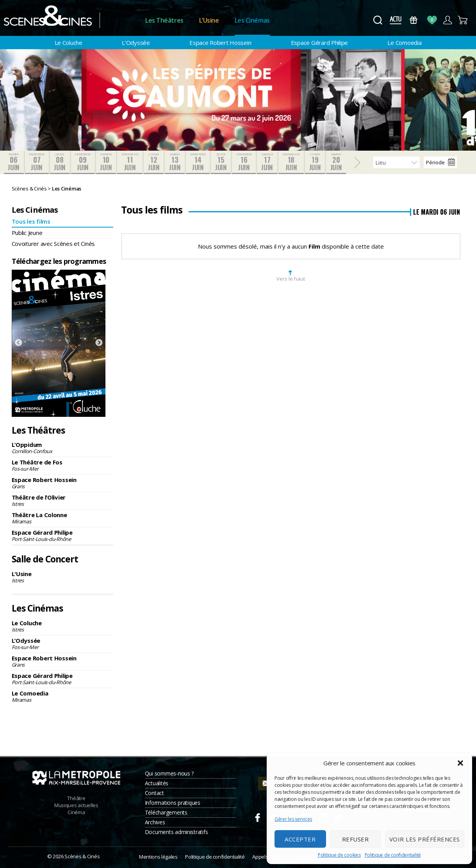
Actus (395, 20)
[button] (460, 763)
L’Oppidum (63, 448)
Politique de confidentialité (393, 855)
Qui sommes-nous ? (169, 773)
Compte (447, 20)
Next (99, 343)
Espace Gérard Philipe (319, 43)
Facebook (257, 816)
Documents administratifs (176, 832)
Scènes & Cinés (82, 856)
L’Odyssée (136, 43)
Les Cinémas (252, 20)
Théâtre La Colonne (63, 518)
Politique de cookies (339, 855)
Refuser (356, 839)
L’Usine (209, 20)
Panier (463, 20)
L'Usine (63, 577)
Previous (18, 343)
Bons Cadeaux (414, 20)
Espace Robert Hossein (220, 43)
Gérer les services (293, 819)
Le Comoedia (404, 43)
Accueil (122, 20)
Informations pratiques (173, 803)
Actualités (157, 783)
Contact (154, 793)
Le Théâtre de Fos (63, 465)
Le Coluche (69, 43)
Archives (155, 822)
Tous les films (31, 221)
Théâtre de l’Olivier (63, 500)
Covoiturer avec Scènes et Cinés (53, 244)
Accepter (300, 839)
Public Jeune (27, 233)
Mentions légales (158, 857)
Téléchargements (166, 812)
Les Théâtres (164, 20)
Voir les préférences (425, 839)
